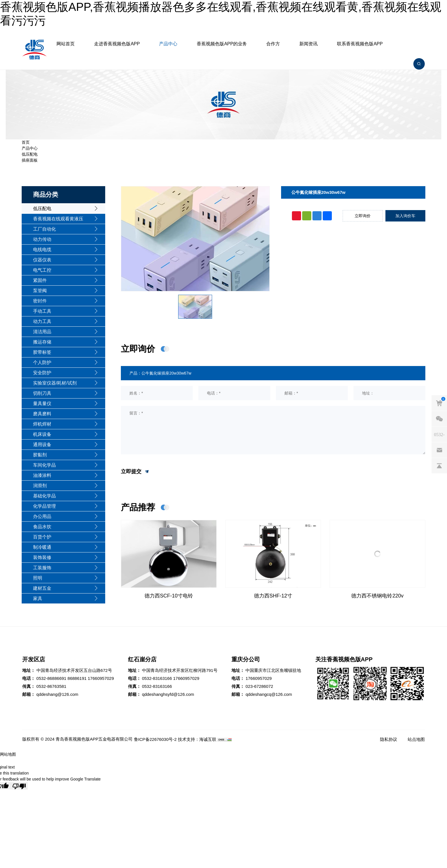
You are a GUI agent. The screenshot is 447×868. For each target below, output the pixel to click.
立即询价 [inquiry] (363, 216)
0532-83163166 (157, 678)
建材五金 (42, 588)
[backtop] (439, 465)
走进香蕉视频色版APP (117, 44)
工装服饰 (42, 568)
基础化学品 (44, 496)
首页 (26, 142)
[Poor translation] (19, 786)
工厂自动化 (44, 229)
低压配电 (30, 154)
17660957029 (101, 678)
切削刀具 (42, 393)
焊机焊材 (42, 424)
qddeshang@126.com (57, 694)
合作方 (273, 44)
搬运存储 (42, 342)
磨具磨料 (42, 414)
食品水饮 (42, 527)
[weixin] (439, 418)
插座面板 (30, 160)
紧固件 (40, 280)
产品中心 (168, 44)
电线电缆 (42, 250)
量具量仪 (42, 403)
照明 (38, 578)
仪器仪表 (42, 260)
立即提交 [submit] (135, 472)
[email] (439, 450)
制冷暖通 (42, 547)
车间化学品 (44, 465)
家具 (38, 598)
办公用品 (42, 516)
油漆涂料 (42, 475)
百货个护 (42, 537)
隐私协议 (389, 739)
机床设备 (42, 434)
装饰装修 (42, 557)
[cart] (439, 403)
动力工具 (42, 321)
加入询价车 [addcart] (405, 216)
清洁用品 (42, 332)
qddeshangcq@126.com (269, 694)
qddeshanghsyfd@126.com (168, 694)
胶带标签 (42, 352)
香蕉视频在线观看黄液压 (58, 219)
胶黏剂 (40, 455)
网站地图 (8, 754)
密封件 (40, 301)
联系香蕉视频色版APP (360, 44)
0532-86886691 (51, 678)
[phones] (439, 434)
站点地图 (416, 739)
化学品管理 (44, 506)
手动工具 (42, 311)
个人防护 (42, 362)
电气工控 (42, 270)
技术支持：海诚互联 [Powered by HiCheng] (197, 739)
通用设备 (42, 445)
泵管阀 (40, 291)
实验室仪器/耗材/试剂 (55, 383)
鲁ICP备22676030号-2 (155, 739)
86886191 (77, 678)
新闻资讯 (308, 44)
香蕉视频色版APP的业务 (222, 44)
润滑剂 (40, 486)
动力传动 (42, 239)
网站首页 (66, 44)
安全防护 (42, 373)
